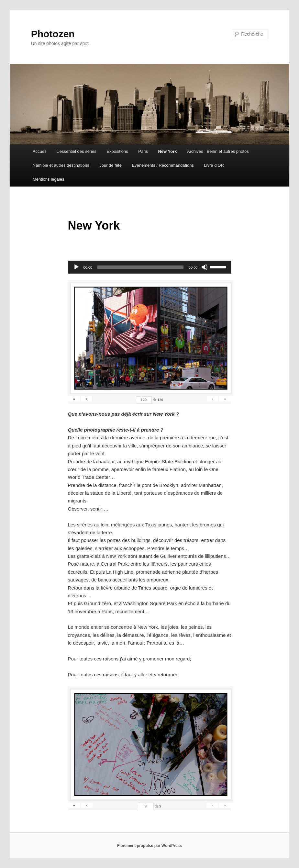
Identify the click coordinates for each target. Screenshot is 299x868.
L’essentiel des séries (76, 151)
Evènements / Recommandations (163, 165)
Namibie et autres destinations (61, 165)
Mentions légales (49, 179)
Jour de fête (111, 165)
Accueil (39, 151)
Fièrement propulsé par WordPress (149, 846)
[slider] (140, 267)
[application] (150, 267)
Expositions (117, 151)
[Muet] (205, 267)
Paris (143, 151)
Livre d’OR (214, 165)
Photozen (53, 34)
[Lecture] (76, 267)
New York (167, 151)
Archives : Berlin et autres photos (218, 151)
